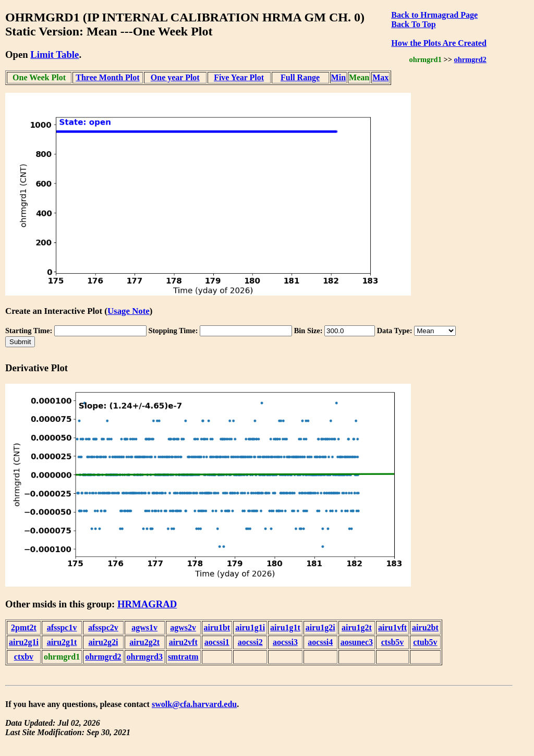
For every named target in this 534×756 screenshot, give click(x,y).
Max (380, 77)
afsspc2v (103, 627)
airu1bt (217, 627)
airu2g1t (62, 642)
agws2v (183, 627)
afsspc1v (62, 627)
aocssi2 (250, 642)
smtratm (183, 657)
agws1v (144, 627)
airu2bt (425, 627)
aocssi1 (217, 642)
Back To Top (413, 24)
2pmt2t (24, 627)
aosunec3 (357, 642)
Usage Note (129, 311)
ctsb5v (393, 642)
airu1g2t (357, 627)
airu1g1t (285, 627)
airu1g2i (320, 627)
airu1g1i (250, 627)
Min (338, 77)
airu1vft (392, 627)
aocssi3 (285, 642)
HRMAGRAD (147, 604)
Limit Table (54, 54)
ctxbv (24, 657)
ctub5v (425, 642)
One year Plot (175, 77)
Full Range (300, 77)
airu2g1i (24, 642)
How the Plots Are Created (439, 43)
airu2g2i (103, 642)
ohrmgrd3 (145, 657)
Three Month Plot (107, 77)
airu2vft (183, 642)
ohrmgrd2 (470, 59)
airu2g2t (144, 642)
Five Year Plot (239, 77)
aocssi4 (320, 642)
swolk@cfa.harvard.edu (194, 704)
